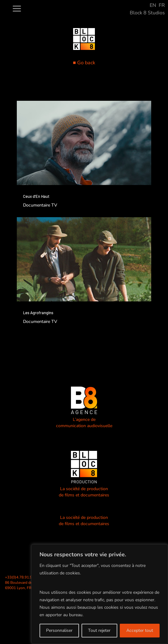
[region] (100, 594)
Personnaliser (59, 630)
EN (153, 5)
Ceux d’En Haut (36, 196)
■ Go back (84, 63)
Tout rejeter (99, 630)
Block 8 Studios (147, 13)
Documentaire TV (40, 205)
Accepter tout (140, 630)
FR (162, 5)
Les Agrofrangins (38, 313)
